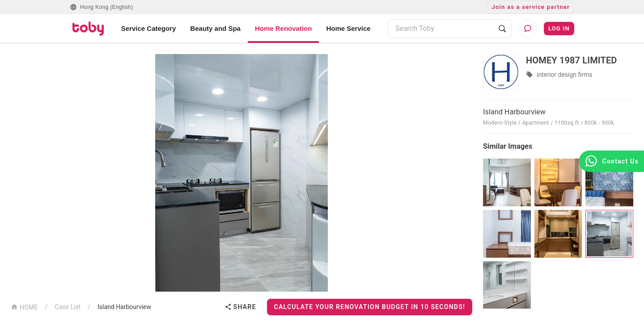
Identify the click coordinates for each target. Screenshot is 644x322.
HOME (24, 307)
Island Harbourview (124, 307)
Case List (68, 307)
